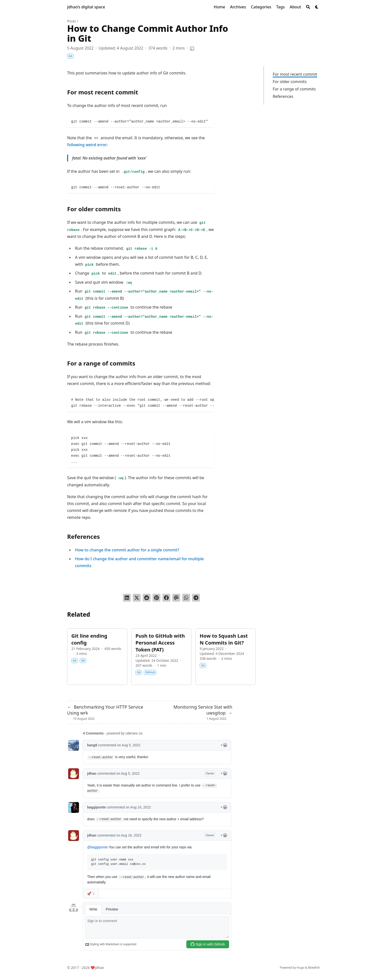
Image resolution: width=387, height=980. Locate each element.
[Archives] (238, 7)
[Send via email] (176, 598)
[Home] (219, 7)
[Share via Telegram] (196, 598)
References (283, 96)
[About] (295, 7)
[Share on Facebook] (166, 598)
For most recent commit (295, 74)
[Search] (308, 7)
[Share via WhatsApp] (186, 598)
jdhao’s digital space (86, 7)
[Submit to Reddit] (147, 598)
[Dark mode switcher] (317, 7)
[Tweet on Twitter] (137, 598)
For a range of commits (294, 89)
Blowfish (314, 968)
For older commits (290, 82)
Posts (71, 21)
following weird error (87, 145)
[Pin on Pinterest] (156, 598)
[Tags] (281, 7)
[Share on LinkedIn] (127, 598)
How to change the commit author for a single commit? (127, 550)
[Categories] (261, 7)
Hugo (300, 968)
